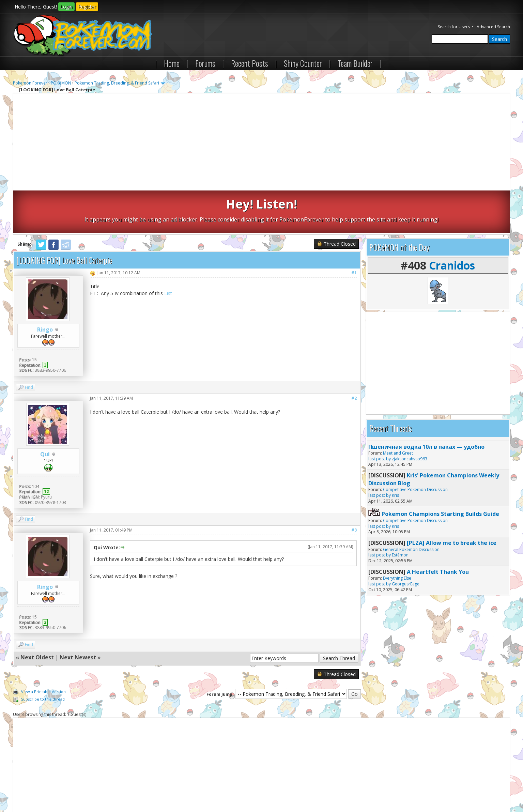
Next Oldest (37, 615)
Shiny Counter (303, 63)
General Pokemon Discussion (411, 507)
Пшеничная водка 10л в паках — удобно (426, 404)
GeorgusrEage (406, 542)
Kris (395, 453)
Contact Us (27, 788)
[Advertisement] (262, 143)
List (168, 251)
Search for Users (454, 27)
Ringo (45, 287)
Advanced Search (493, 27)
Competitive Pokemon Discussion (415, 447)
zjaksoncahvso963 (410, 417)
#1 (354, 231)
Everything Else (397, 536)
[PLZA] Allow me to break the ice (452, 501)
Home (172, 63)
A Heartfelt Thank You (438, 530)
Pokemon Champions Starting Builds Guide (440, 472)
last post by (380, 417)
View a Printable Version (43, 649)
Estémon (400, 513)
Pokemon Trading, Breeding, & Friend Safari (117, 83)
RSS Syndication (168, 788)
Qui (45, 412)
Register (87, 7)
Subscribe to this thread (43, 657)
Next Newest (78, 615)
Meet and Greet (398, 411)
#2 (354, 356)
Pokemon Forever (30, 83)
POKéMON (61, 83)
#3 (354, 488)
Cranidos (452, 223)
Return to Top (94, 788)
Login (66, 7)
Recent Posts (250, 63)
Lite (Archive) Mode (130, 788)
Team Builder (355, 63)
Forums (205, 63)
